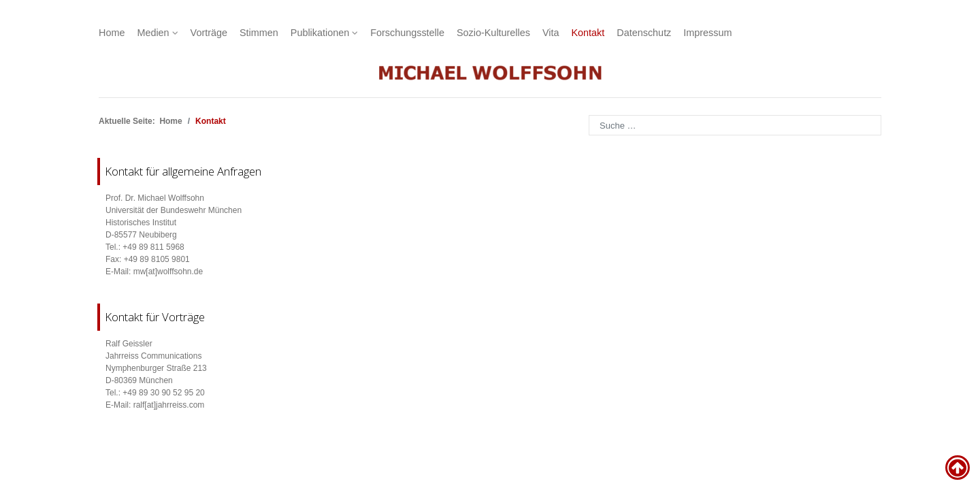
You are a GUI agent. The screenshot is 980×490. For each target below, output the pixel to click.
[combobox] (735, 125)
